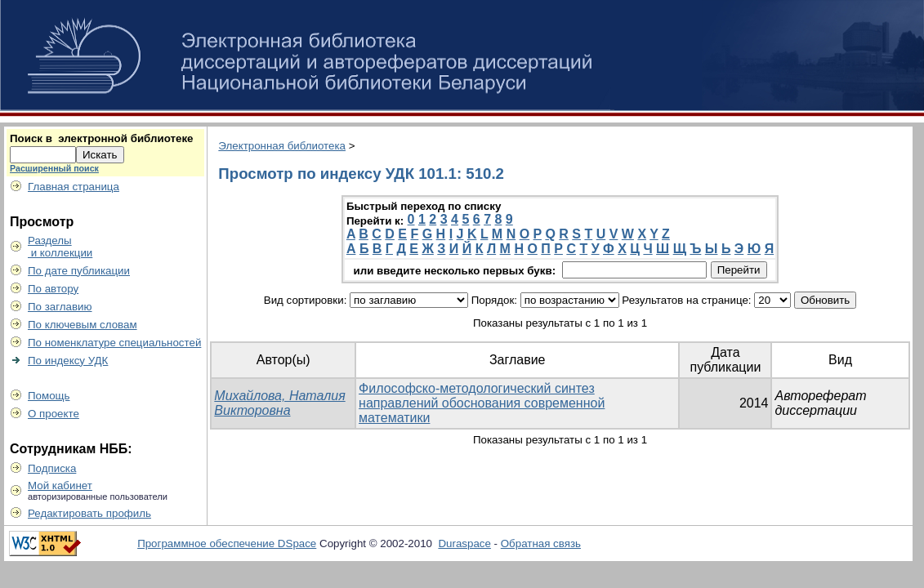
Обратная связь (541, 543)
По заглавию (60, 307)
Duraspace (464, 543)
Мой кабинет (60, 486)
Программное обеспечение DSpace (227, 543)
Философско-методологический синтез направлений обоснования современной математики (482, 403)
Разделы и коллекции (60, 247)
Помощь (49, 396)
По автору (53, 289)
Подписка (52, 468)
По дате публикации (79, 271)
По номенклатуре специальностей (114, 343)
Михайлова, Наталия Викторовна (279, 403)
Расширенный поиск (54, 168)
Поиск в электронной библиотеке (101, 138)
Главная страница (74, 187)
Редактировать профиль (89, 513)
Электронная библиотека (282, 146)
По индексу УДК (68, 361)
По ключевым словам (83, 325)
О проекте (54, 414)
